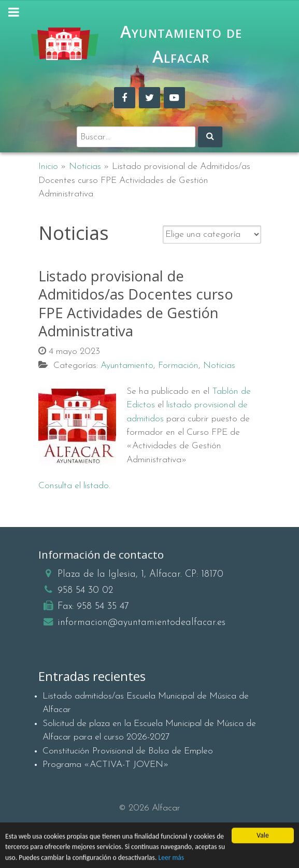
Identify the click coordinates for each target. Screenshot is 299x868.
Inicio (48, 167)
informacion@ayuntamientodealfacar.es (141, 623)
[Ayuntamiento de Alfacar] (65, 44)
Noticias (85, 167)
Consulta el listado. (74, 486)
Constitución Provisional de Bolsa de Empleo (128, 751)
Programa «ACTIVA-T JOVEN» (106, 765)
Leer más (171, 859)
